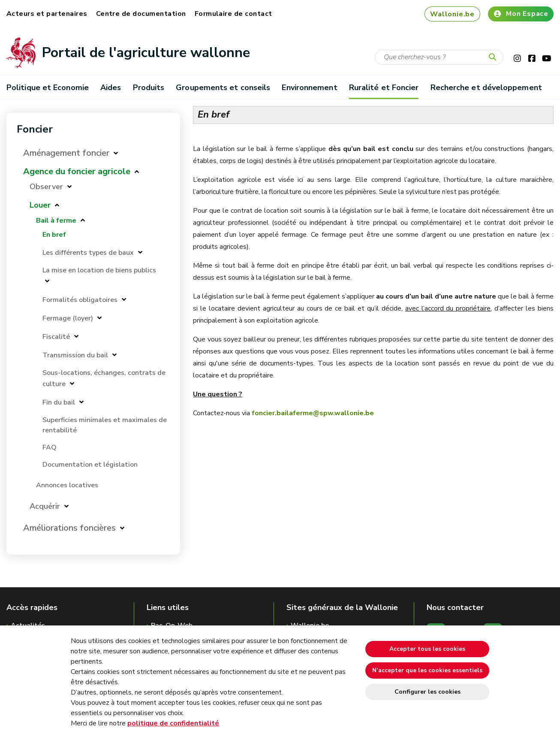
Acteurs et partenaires (47, 14)
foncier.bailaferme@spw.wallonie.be (313, 413)
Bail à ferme (56, 220)
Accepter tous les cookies (427, 649)
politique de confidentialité (173, 723)
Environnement (309, 88)
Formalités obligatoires (80, 300)
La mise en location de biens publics (99, 270)
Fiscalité (56, 337)
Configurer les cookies (428, 692)
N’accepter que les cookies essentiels (427, 670)
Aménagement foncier (66, 153)
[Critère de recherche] (439, 57)
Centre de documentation (141, 14)
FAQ (50, 447)
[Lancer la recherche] (494, 57)
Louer (40, 205)
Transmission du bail (75, 355)
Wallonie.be (452, 14)
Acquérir (45, 506)
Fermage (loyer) (68, 318)
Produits (149, 88)
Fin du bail (59, 402)
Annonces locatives (67, 485)
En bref (54, 235)
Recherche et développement (486, 88)
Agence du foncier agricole (77, 171)
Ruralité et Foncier (384, 88)
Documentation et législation (90, 465)
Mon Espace (521, 14)
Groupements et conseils (223, 88)
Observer (46, 187)
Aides (111, 88)
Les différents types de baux (88, 253)
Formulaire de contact (233, 14)
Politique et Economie (48, 88)
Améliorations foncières (69, 528)
